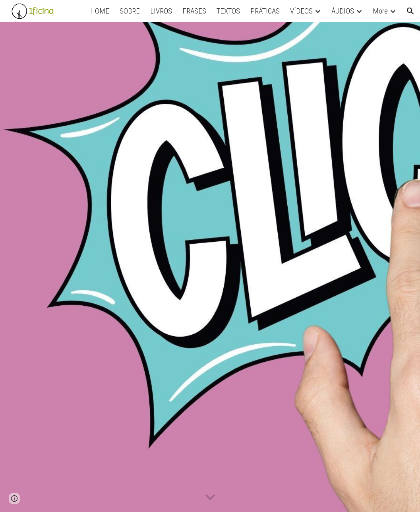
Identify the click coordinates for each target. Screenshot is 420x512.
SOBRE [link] (130, 11)
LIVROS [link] (161, 11)
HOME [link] (100, 11)
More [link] (380, 11)
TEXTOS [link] (228, 11)
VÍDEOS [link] (301, 11)
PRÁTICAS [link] (265, 11)
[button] (410, 11)
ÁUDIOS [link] (343, 11)
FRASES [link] (194, 11)
